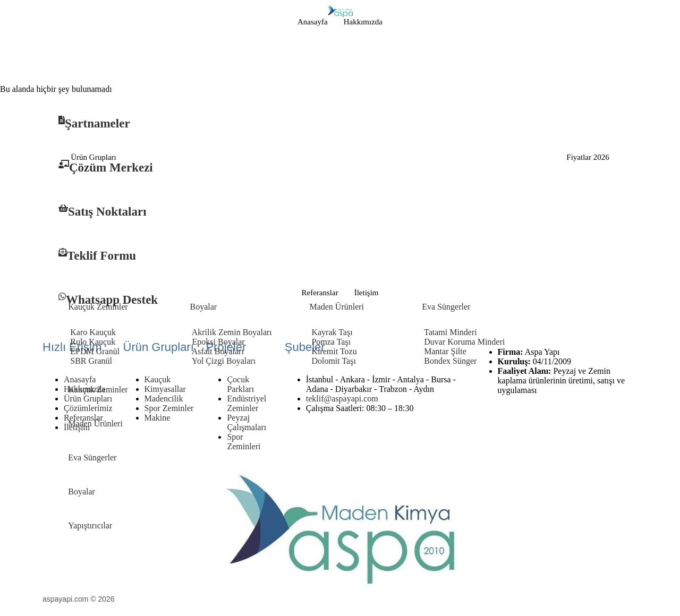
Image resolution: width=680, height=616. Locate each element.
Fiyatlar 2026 (588, 157)
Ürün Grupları (93, 157)
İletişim (367, 293)
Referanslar (320, 293)
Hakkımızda (363, 22)
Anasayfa (313, 22)
